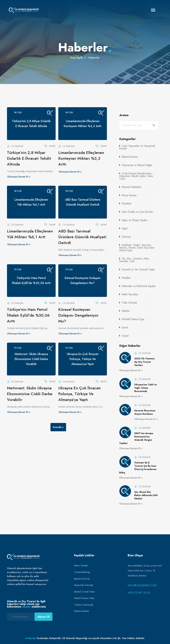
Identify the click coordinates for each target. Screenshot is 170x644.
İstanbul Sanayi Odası (84, 598)
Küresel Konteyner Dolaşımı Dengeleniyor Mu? (78, 315)
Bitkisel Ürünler (130, 157)
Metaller (126, 278)
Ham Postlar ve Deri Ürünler (137, 212)
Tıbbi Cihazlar (129, 303)
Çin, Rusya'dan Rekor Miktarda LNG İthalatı (146, 495)
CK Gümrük (17, 146)
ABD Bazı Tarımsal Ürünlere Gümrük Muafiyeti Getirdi (82, 237)
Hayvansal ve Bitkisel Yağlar (137, 165)
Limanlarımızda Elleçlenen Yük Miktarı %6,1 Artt (30, 234)
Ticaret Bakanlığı (82, 572)
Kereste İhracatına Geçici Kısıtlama (145, 412)
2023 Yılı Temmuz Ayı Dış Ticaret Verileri (145, 362)
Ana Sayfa (77, 58)
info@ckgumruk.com (142, 585)
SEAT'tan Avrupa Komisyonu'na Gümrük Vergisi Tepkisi (136, 438)
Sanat (125, 327)
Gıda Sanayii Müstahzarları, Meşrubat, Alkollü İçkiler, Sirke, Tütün (136, 176)
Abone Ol (43, 617)
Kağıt (125, 228)
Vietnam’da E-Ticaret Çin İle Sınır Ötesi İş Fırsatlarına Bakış (138, 468)
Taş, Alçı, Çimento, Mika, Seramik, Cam (134, 260)
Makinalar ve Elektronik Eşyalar (139, 286)
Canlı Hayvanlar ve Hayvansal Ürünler (137, 147)
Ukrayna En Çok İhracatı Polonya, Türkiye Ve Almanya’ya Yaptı (80, 394)
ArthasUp (30, 638)
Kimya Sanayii (129, 195)
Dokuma (126, 237)
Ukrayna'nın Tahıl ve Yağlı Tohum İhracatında (146, 388)
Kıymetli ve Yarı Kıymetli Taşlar (138, 269)
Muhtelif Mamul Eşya (133, 319)
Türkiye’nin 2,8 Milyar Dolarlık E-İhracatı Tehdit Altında (29, 158)
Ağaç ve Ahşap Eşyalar (135, 220)
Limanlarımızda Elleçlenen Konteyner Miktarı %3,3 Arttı (81, 158)
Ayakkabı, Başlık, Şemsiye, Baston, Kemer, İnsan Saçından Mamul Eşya (137, 248)
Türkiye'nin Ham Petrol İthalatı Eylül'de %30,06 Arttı (28, 315)
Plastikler (127, 204)
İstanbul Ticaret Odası (84, 592)
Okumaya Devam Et (18, 177)
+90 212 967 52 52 (139, 593)
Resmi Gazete (81, 565)
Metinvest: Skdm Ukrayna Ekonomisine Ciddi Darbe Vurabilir (30, 394)
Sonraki (57, 427)
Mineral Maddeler (132, 187)
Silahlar (126, 311)
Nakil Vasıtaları (130, 294)
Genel (52, 146)
